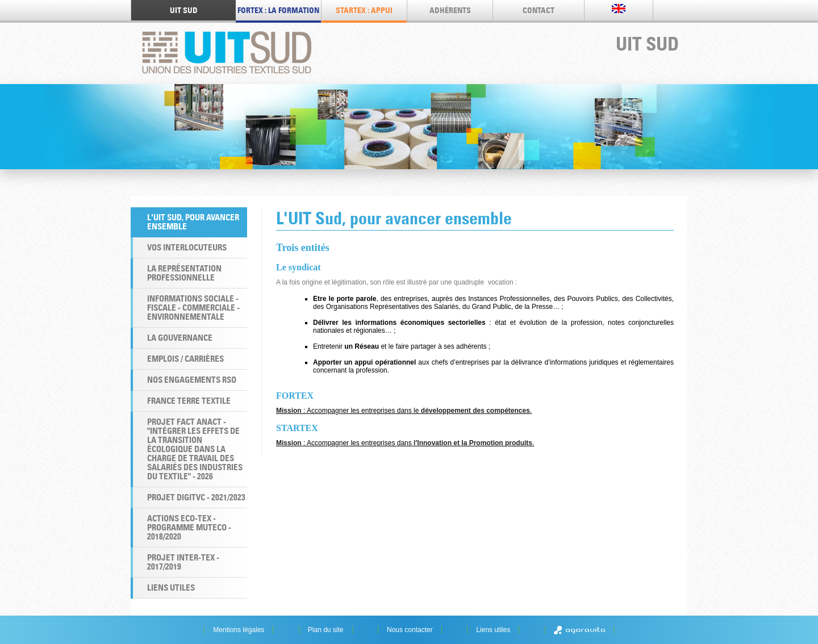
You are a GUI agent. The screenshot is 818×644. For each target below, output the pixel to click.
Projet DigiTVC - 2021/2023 (196, 497)
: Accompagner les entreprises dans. (405, 443)
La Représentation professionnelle (184, 273)
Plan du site (326, 630)
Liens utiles (171, 587)
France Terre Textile (189, 401)
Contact (539, 10)
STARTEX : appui (364, 10)
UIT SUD (184, 10)
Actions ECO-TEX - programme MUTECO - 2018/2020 (189, 527)
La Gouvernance (180, 338)
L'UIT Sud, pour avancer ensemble (193, 222)
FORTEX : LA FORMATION (278, 10)
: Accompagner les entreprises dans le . (404, 411)
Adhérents (450, 10)
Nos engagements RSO (192, 380)
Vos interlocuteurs (187, 247)
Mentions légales (239, 630)
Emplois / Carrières (185, 359)
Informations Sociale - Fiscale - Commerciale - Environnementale (193, 308)
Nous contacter (410, 630)
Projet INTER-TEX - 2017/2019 (183, 562)
